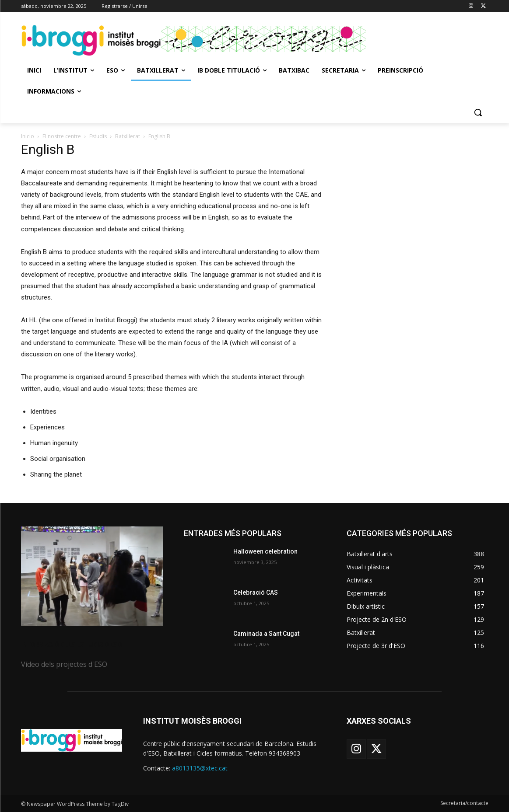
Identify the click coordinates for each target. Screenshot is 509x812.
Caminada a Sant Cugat (266, 634)
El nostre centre (62, 136)
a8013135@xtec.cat (200, 768)
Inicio (28, 136)
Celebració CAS (256, 592)
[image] (92, 576)
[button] (478, 112)
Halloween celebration (265, 551)
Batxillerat (128, 136)
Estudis (98, 136)
